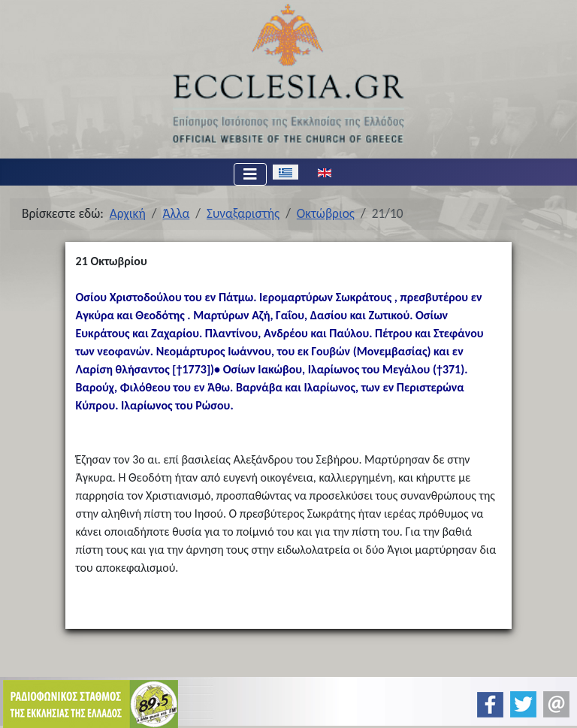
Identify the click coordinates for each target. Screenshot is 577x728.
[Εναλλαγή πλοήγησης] (250, 174)
